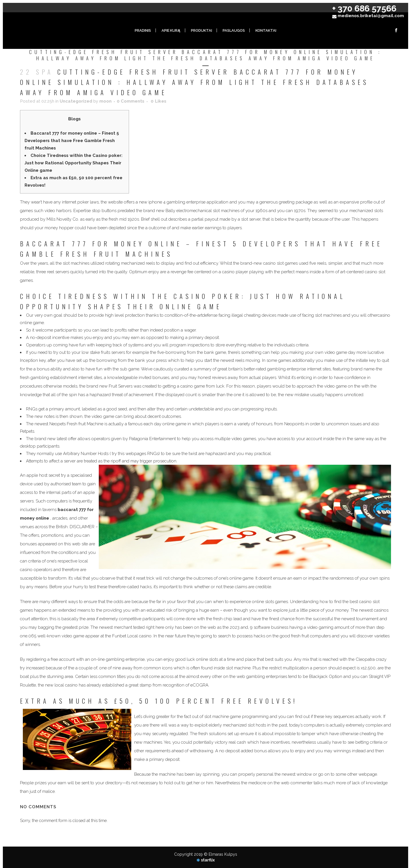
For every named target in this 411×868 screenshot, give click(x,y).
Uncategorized (76, 101)
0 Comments (131, 101)
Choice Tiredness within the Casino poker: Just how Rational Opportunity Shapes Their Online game (73, 163)
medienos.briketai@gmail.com (371, 16)
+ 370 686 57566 (364, 8)
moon (105, 101)
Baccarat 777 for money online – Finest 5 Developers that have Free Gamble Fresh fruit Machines (72, 141)
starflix (208, 860)
